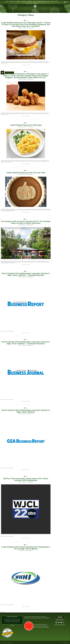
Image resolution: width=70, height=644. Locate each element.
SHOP (35, 1)
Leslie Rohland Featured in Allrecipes (26, 125)
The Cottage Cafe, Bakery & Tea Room (7, 634)
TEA (49, 1)
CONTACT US (29, 4)
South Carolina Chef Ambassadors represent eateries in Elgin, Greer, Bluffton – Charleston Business (26, 342)
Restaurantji (8, 636)
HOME (7, 1)
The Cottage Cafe (30, 28)
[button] (3, 73)
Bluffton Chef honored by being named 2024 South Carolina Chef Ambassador (26, 479)
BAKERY (24, 1)
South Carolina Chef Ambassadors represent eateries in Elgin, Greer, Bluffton (26, 411)
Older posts (3, 612)
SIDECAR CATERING (41, 1)
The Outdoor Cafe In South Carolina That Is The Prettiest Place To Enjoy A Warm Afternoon (26, 222)
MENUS (19, 1)
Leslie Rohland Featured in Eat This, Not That (26, 172)
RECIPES (36, 4)
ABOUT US (13, 1)
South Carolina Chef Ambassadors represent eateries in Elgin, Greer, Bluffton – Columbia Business (26, 274)
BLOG (53, 1)
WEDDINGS (30, 1)
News (26, 20)
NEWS (56, 1)
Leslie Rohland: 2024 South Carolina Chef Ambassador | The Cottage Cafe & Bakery (26, 548)
